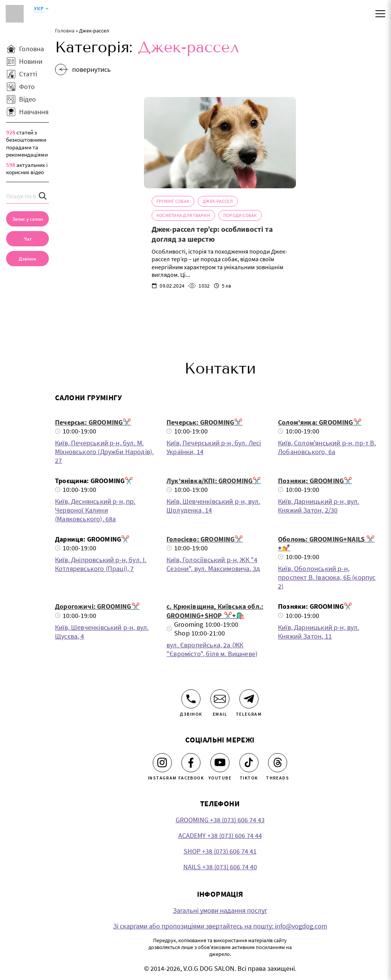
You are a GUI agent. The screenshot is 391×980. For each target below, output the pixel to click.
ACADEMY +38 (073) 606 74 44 (220, 837)
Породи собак (240, 216)
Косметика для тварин (183, 216)
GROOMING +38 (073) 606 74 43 (220, 821)
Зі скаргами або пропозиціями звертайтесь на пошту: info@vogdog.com (220, 927)
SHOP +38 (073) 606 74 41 (220, 852)
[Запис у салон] (27, 219)
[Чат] (27, 239)
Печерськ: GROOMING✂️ (93, 423)
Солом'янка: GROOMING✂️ (320, 423)
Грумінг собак (173, 202)
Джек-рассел (218, 202)
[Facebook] (191, 764)
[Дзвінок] (191, 700)
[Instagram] (162, 764)
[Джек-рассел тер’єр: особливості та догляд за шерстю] (220, 144)
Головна (65, 31)
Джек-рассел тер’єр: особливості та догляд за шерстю (212, 235)
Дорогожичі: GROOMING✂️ (97, 608)
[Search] (43, 196)
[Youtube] (220, 764)
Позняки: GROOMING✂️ (315, 482)
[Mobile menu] (380, 14)
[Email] (220, 700)
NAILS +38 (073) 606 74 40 (220, 868)
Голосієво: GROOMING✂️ (205, 541)
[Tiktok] (249, 764)
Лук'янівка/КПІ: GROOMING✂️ (214, 482)
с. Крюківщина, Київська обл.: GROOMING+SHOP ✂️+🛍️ (215, 612)
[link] (27, 259)
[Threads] (278, 764)
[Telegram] (249, 700)
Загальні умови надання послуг (220, 911)
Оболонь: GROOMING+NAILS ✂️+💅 (326, 545)
